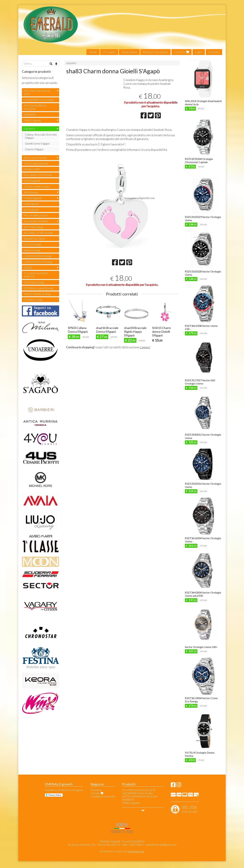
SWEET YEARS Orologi (37, 294)
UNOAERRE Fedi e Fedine (39, 100)
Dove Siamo (129, 52)
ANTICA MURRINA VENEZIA (35, 107)
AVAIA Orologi (32, 250)
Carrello (182, 52)
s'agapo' (145, 355)
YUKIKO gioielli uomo (36, 163)
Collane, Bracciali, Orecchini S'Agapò (41, 136)
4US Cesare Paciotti (35, 158)
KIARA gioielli (31, 204)
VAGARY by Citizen (35, 239)
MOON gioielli (32, 181)
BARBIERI (30, 114)
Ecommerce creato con (122, 851)
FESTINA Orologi (34, 282)
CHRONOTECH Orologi (38, 262)
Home (93, 52)
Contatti (214, 52)
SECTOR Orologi (33, 227)
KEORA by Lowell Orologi (38, 288)
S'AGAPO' (71, 63)
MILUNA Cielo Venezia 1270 (37, 92)
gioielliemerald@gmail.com (161, 845)
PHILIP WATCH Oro (36, 215)
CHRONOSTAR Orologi (37, 256)
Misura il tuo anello (156, 52)
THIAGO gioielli (32, 198)
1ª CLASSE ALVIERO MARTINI (36, 275)
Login (199, 52)
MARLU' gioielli (32, 120)
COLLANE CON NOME (38, 175)
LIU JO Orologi (32, 244)
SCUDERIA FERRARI (36, 221)
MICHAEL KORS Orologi (38, 233)
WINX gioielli (31, 210)
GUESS (28, 267)
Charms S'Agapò (34, 149)
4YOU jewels (31, 192)
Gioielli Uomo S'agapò (37, 143)
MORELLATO (32, 169)
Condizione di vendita (103, 796)
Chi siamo (109, 52)
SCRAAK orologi (33, 300)
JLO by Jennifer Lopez (37, 186)
